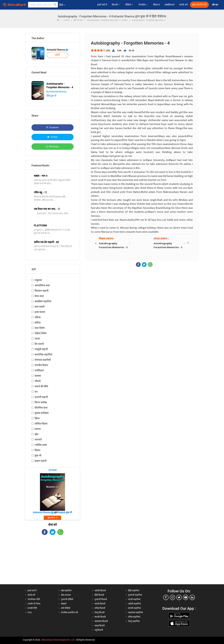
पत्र (36, 392)
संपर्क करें (183, 5)
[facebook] (166, 597)
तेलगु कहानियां (134, 621)
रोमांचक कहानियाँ (43, 360)
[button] (55, 5)
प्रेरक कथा (39, 296)
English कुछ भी (65, 512)
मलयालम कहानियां (136, 612)
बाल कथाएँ (40, 307)
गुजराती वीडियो (67, 599)
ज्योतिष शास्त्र (41, 445)
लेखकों (64, 604)
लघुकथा (38, 280)
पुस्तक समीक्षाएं (42, 413)
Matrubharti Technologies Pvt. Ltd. (58, 640)
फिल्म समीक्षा (41, 402)
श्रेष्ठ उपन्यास (66, 595)
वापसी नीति (32, 608)
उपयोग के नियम (34, 604)
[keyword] (43, 5)
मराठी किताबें (100, 604)
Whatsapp (52, 146)
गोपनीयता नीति (34, 599)
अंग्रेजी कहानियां (134, 604)
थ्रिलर (37, 418)
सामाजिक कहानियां (43, 355)
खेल (37, 434)
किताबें (116, 5)
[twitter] (179, 597)
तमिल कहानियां (134, 617)
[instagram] (172, 597)
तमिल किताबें (100, 608)
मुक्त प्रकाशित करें (199, 5)
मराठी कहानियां (134, 599)
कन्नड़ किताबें (100, 626)
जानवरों (38, 440)
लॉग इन (215, 5)
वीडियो (130, 5)
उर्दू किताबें (99, 630)
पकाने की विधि (41, 386)
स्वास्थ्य (38, 376)
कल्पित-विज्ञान (41, 424)
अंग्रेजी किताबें (100, 591)
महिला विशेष (41, 333)
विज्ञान (37, 450)
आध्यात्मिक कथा (42, 285)
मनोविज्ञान (39, 370)
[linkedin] (192, 597)
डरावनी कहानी (41, 397)
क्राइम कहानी (41, 461)
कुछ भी (38, 456)
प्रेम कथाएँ (39, 344)
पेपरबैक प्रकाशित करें (70, 612)
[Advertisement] (53, 562)
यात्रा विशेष (40, 328)
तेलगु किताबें (99, 612)
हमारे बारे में (102, 5)
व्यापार (38, 429)
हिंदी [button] (62, 5)
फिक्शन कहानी (42, 291)
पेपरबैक (144, 5)
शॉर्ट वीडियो (66, 608)
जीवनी (38, 381)
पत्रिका (38, 317)
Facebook (52, 127)
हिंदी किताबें (99, 595)
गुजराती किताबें (101, 599)
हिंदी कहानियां (134, 591)
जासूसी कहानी (41, 349)
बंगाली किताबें (100, 617)
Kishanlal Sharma (57, 50)
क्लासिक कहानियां (43, 301)
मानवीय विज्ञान (41, 365)
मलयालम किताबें (101, 621)
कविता (38, 323)
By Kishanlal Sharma (56, 92)
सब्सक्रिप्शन (170, 5)
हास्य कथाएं (40, 312)
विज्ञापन (157, 5)
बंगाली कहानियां (134, 608)
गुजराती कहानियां (135, 595)
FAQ (30, 612)
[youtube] (186, 597)
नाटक (37, 339)
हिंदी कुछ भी (51, 96)
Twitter (52, 137)
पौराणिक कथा (41, 408)
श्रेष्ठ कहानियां (66, 591)
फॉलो (57, 55)
